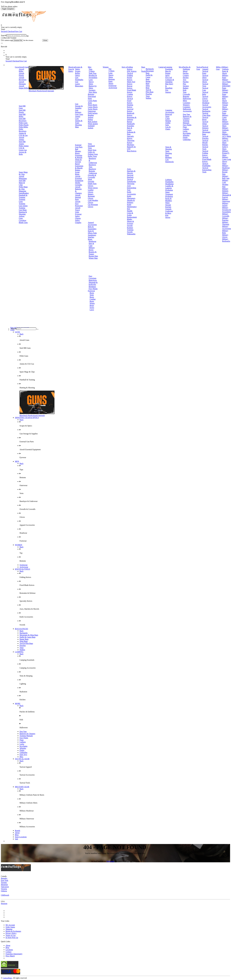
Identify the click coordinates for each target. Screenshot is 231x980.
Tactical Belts (205, 93)
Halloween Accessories (187, 110)
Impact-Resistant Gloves (91, 196)
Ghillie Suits (168, 124)
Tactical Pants (205, 72)
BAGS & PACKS (21, 629)
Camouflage (7, 978)
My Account (10, 925)
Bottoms (91, 94)
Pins (184, 84)
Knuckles (130, 126)
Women (106, 67)
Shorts (111, 83)
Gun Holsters (78, 111)
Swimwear (112, 86)
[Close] (2, 38)
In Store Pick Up (12, 938)
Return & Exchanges (13, 931)
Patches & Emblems (187, 68)
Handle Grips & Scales (130, 213)
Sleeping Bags (169, 154)
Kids (185, 90)
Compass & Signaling (170, 81)
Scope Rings (77, 173)
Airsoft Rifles (21, 70)
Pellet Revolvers (23, 130)
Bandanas (92, 287)
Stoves (168, 217)
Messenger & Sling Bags (29, 635)
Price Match (10, 956)
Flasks (185, 137)
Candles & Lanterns (169, 187)
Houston (4, 903)
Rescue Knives (130, 87)
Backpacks (150, 69)
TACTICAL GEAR (22, 759)
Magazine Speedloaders (24, 192)
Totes (148, 96)
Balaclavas (93, 280)
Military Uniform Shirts (225, 124)
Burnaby (4, 878)
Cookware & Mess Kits (169, 213)
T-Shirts (92, 71)
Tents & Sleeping (169, 148)
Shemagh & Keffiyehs (93, 283)
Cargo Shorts (93, 107)
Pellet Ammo (24, 146)
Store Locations (21, 837)
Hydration (169, 190)
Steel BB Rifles (22, 115)
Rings (90, 239)
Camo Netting (168, 120)
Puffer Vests (92, 156)
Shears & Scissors (130, 222)
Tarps (167, 116)
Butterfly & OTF (131, 148)
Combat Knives (130, 95)
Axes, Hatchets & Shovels (131, 171)
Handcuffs (131, 124)
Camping (162, 67)
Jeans (90, 103)
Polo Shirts (93, 92)
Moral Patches (186, 72)
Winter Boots (92, 304)
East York (5, 880)
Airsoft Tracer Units (78, 210)
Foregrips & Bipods (79, 156)
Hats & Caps (91, 245)
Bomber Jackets (91, 116)
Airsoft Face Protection (79, 204)
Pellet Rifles (23, 127)
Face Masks (93, 289)
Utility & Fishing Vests (93, 153)
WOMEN (19, 545)
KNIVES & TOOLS (22, 569)
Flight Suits (92, 184)
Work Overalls (91, 180)
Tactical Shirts (205, 77)
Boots (92, 293)
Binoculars (79, 86)
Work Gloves (93, 188)
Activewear (113, 88)
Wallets (148, 98)
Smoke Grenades (79, 184)
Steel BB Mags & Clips (22, 183)
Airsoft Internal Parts (78, 197)
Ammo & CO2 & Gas (23, 134)
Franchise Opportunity (14, 954)
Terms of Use (11, 935)
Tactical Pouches (205, 137)
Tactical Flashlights (206, 165)
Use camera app (22, 40)
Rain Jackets (93, 122)
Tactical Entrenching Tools (207, 170)
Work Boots (92, 296)
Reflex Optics (78, 74)
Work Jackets (93, 124)
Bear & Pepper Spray (168, 73)
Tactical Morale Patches (205, 143)
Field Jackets (93, 113)
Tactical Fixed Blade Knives (207, 159)
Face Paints (187, 125)
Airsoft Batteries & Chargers (78, 190)
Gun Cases (79, 114)
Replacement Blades (132, 218)
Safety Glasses (78, 217)
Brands (18, 831)
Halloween (187, 99)
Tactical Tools (205, 148)
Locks (185, 131)
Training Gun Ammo (23, 205)
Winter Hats (93, 258)
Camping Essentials (169, 68)
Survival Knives (130, 110)
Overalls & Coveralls (92, 176)
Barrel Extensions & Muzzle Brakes (79, 167)
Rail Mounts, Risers (78, 151)
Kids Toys (23, 755)
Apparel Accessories (92, 224)
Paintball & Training (23, 196)
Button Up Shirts (93, 87)
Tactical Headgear (206, 102)
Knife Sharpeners (131, 197)
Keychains (187, 133)
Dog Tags (186, 114)
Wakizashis (131, 234)
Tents (167, 151)
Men (90, 67)
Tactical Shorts (205, 81)
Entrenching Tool (132, 189)
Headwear (92, 241)
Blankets (169, 157)
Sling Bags (148, 87)
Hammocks (169, 162)
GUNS (17, 332)
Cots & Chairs (168, 128)
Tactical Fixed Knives (130, 101)
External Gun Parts (79, 146)
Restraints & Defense (132, 118)
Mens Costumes (186, 102)
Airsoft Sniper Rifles (24, 87)
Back (21, 334)
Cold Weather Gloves (93, 201)
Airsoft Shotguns (22, 83)
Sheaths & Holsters (131, 201)
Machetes (131, 145)
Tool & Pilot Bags (150, 91)
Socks (92, 308)
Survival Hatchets (130, 176)
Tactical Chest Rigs (206, 114)
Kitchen (168, 207)
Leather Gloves (91, 191)
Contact (8, 952)
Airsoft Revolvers (23, 79)
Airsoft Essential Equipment (79, 178)
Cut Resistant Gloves (93, 206)
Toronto (4, 883)
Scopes (78, 71)
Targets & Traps (79, 122)
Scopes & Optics (79, 68)
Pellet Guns (23, 123)
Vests (90, 144)
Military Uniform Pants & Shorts (225, 70)
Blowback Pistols (35, 91)
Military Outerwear (226, 200)
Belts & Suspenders (92, 228)
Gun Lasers (78, 83)
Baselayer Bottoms (92, 170)
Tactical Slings (205, 123)
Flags (185, 127)
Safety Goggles (78, 221)
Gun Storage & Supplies (79, 106)
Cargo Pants (92, 101)
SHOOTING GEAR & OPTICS (27, 418)
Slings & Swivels (78, 161)
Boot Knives (132, 151)
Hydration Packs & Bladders (169, 199)
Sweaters (92, 90)
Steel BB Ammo (22, 143)
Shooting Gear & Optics (72, 69)
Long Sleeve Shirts (91, 82)
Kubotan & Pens (131, 133)
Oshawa (4, 891)
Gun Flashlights (79, 79)
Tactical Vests (205, 85)
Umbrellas (187, 140)
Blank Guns (23, 223)
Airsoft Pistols (21, 74)
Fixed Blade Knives (132, 91)
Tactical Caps (205, 89)
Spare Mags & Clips (23, 173)
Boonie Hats (93, 256)
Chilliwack (5, 895)
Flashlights (169, 182)
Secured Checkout (8, 31)
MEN (17, 461)
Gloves (90, 186)
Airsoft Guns (24, 67)
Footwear (91, 291)
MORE (18, 704)
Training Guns (22, 200)
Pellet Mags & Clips (23, 188)
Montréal (4, 885)
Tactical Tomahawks (131, 180)
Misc (21, 757)
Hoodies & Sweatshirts (93, 77)
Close (45, 40)
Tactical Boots (205, 118)
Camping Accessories (170, 111)
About (17, 833)
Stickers (186, 86)
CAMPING (19, 652)
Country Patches (186, 77)
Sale (17, 839)
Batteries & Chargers (187, 118)
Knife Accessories (131, 193)
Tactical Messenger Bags (206, 132)
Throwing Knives (131, 142)
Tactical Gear (199, 68)
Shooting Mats (78, 126)
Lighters (186, 129)
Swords (130, 226)
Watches (91, 237)
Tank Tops (93, 73)
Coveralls (186, 94)
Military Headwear (226, 167)
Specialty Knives (130, 137)
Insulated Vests (91, 147)
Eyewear (78, 214)
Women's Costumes (186, 106)
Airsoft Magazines (23, 177)
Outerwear (92, 111)
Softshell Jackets (91, 127)
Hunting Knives (130, 106)
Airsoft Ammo (21, 138)
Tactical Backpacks (206, 110)
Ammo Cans (78, 118)
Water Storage (168, 204)
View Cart (18, 31)
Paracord (169, 114)
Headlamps (169, 184)
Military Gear (219, 68)
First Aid (169, 78)
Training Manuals (186, 122)
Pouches (149, 94)
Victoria (4, 889)
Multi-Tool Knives (131, 83)
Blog (17, 835)
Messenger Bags (150, 72)
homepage (111, 861)
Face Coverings (93, 277)
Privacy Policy (11, 933)
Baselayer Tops (92, 166)
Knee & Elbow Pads (92, 232)
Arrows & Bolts (23, 153)
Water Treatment (169, 193)
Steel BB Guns (22, 107)
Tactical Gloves (205, 97)
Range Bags (148, 82)
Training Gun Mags (23, 209)
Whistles (186, 135)
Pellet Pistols (24, 125)
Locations (9, 950)
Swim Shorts (93, 109)
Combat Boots (93, 300)
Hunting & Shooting (23, 213)
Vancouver (5, 887)
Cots (167, 160)
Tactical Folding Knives (205, 153)
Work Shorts (93, 105)
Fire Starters (168, 91)
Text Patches (186, 81)
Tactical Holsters (205, 127)
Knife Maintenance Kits (132, 207)
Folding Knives (130, 68)
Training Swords (130, 231)
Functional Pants (92, 97)
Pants (110, 81)
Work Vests (92, 150)
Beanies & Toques (93, 253)
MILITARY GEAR (22, 787)
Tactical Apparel (205, 68)
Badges (186, 88)
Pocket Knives (130, 79)
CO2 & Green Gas (23, 149)
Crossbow (23, 220)
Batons (130, 122)
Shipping (9, 929)
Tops (90, 69)
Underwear (93, 173)
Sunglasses (92, 235)
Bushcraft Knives (131, 114)
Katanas (130, 228)
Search (3, 35)
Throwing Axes (131, 185)
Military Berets (92, 249)
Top (110, 69)
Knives (124, 67)
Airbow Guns (22, 217)
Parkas (90, 119)
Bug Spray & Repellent (169, 86)
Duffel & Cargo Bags (149, 77)
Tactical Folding (130, 74)
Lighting (168, 180)
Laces (92, 310)
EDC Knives (132, 71)
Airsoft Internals (48, 91)
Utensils (168, 209)
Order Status (10, 927)
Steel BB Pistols (22, 111)
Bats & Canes (130, 129)
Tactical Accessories (207, 106)
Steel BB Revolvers (23, 120)
